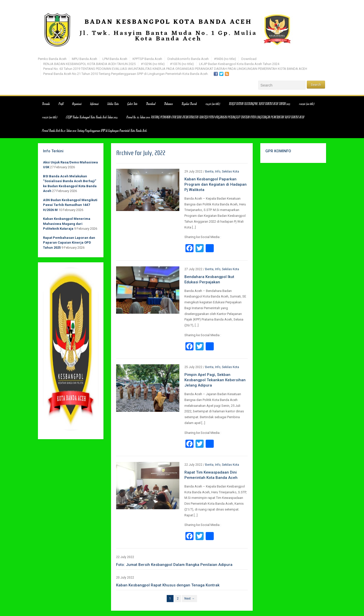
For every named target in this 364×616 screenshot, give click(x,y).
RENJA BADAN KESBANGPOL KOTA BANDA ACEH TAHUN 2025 (89, 64)
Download (249, 59)
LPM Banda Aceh (115, 59)
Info (218, 172)
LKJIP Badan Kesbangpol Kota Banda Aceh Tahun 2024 (239, 64)
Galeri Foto (133, 104)
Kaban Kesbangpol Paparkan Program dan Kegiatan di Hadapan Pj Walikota (216, 184)
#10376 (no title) (182, 64)
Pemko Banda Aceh (52, 59)
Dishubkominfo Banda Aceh (188, 59)
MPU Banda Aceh (84, 59)
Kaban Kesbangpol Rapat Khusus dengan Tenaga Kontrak (168, 585)
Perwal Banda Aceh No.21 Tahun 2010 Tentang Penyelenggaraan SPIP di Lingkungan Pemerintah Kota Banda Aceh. (126, 74)
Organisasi (77, 104)
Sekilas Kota (113, 104)
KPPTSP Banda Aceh (147, 59)
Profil (61, 104)
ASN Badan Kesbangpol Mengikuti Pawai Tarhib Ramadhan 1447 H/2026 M (70, 205)
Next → (189, 599)
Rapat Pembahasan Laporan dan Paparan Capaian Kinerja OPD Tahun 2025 (69, 243)
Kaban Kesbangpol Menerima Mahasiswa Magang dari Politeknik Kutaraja (67, 224)
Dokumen (169, 104)
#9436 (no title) (225, 59)
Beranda (46, 104)
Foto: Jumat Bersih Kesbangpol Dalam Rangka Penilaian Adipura (174, 565)
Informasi (94, 104)
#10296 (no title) (153, 64)
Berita (209, 172)
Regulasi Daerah (189, 104)
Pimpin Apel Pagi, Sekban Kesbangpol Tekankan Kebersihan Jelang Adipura (215, 380)
